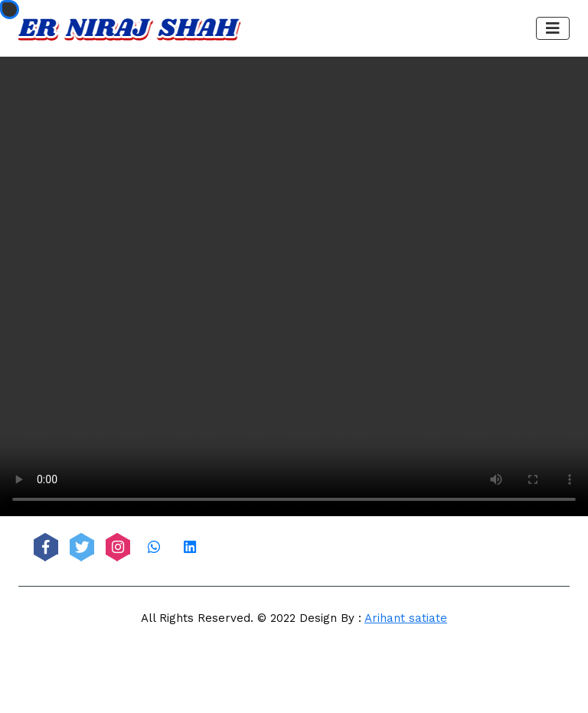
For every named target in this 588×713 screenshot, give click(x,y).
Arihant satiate (406, 618)
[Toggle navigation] (553, 28)
